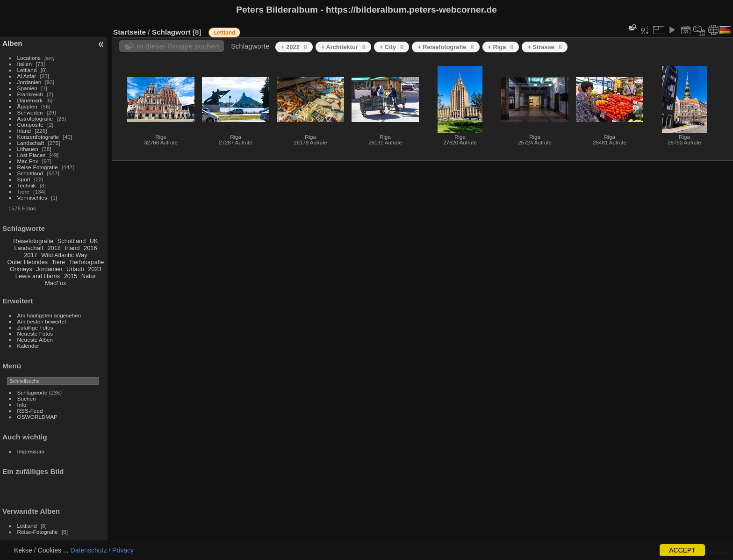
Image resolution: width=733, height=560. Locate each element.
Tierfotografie (87, 262)
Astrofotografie (35, 118)
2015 (71, 276)
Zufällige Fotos (35, 327)
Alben (12, 43)
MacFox (56, 283)
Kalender (28, 346)
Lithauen (28, 149)
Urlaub (75, 269)
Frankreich (30, 94)
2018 (54, 248)
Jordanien (29, 82)
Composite (30, 125)
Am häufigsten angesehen (49, 315)
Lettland (27, 70)
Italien (25, 64)
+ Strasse (544, 47)
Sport (24, 179)
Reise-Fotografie (38, 167)
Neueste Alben (35, 340)
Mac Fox (28, 161)
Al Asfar (27, 76)
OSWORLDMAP (37, 417)
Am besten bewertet (42, 321)
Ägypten (27, 106)
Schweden (30, 112)
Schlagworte (32, 392)
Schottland (30, 173)
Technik (27, 185)
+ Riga (501, 47)
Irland (24, 131)
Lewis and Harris (38, 276)
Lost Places (32, 155)
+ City (392, 47)
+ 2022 (294, 47)
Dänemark (30, 100)
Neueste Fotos (35, 334)
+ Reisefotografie (446, 47)
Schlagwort (171, 32)
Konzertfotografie (38, 137)
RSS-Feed (30, 411)
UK (94, 241)
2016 (90, 248)
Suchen (27, 398)
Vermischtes (32, 197)
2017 (30, 255)
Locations (29, 58)
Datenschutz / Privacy (102, 550)
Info (22, 405)
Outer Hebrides (27, 262)
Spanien (27, 88)
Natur (89, 276)
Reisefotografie (33, 241)
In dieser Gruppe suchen (178, 46)
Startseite (129, 32)
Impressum (31, 451)
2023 (94, 269)
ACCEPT (682, 550)
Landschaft (31, 143)
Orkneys (21, 269)
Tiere (23, 191)
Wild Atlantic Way (64, 255)
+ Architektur (343, 47)
